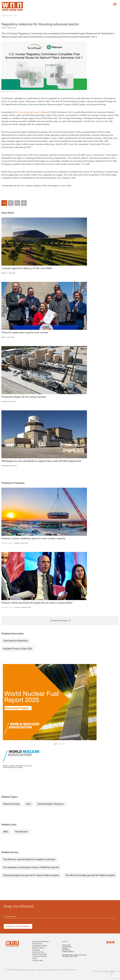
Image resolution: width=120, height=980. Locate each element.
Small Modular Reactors (51, 804)
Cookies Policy (109, 972)
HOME (3, 16)
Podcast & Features (40, 956)
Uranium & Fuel (38, 952)
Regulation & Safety (40, 946)
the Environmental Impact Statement (33, 112)
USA (28, 804)
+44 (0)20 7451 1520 (70, 957)
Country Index (37, 961)
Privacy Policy (98, 972)
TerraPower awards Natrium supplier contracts (29, 860)
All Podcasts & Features (59, 621)
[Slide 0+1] (56, 744)
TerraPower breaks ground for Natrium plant (90, 875)
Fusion (35, 959)
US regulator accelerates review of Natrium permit (31, 867)
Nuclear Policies (38, 948)
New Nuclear (37, 944)
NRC (6, 832)
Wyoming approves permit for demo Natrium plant (31, 875)
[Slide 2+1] (64, 744)
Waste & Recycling (39, 954)
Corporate (36, 950)
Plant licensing (11, 804)
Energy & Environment (40, 942)
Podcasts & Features (7, 543)
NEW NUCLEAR (12, 16)
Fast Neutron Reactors (16, 641)
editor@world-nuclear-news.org (74, 955)
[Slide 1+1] (60, 744)
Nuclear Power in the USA (18, 649)
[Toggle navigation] (115, 4)
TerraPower (21, 832)
